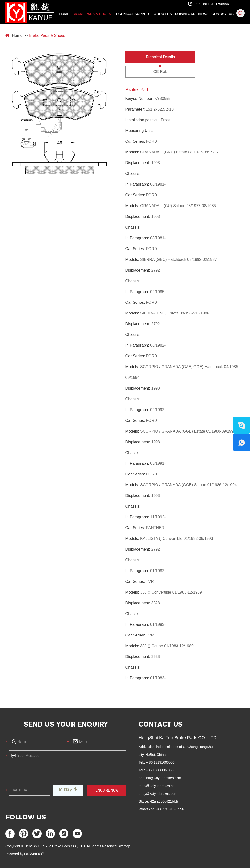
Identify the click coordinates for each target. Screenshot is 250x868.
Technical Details (160, 57)
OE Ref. (160, 72)
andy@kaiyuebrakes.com (158, 794)
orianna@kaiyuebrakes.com (160, 778)
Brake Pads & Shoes (92, 14)
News (203, 14)
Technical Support (133, 14)
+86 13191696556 (170, 809)
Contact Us (223, 14)
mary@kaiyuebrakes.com (158, 786)
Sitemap (124, 846)
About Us (163, 14)
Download (185, 14)
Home (64, 14)
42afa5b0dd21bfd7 (164, 801)
